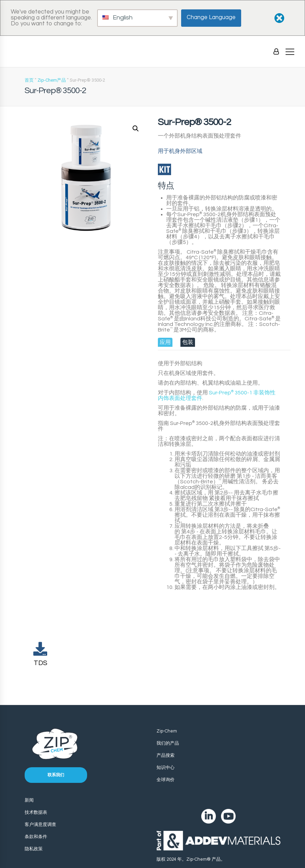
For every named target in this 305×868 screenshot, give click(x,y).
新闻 (29, 800)
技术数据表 (36, 812)
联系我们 (56, 775)
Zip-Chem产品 (52, 80)
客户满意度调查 (40, 825)
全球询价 (166, 780)
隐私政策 (34, 849)
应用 (165, 342)
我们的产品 (168, 743)
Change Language (211, 17)
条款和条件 (36, 837)
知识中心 (166, 768)
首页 (29, 80)
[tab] (165, 342)
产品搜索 (166, 755)
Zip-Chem (167, 731)
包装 (188, 342)
